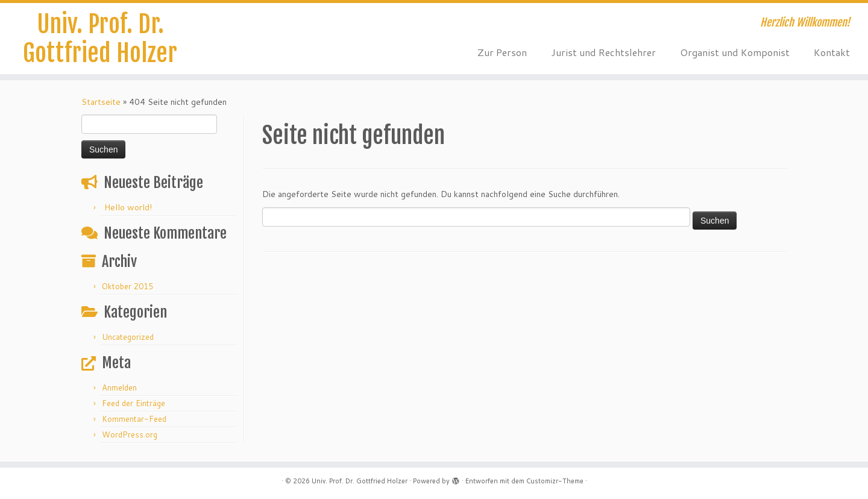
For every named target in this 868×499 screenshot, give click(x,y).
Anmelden (119, 388)
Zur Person (502, 52)
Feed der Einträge (134, 403)
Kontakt (832, 52)
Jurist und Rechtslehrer (603, 52)
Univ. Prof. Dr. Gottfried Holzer (100, 39)
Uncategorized (128, 337)
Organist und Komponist (735, 52)
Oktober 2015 (127, 286)
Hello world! (128, 207)
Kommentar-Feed (134, 419)
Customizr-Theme (555, 481)
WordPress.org (130, 435)
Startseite (101, 102)
